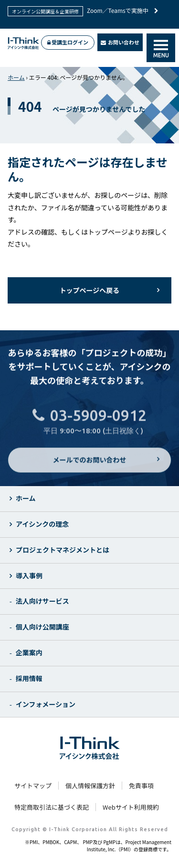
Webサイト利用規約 (131, 807)
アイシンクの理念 (42, 524)
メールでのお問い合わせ (90, 466)
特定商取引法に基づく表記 (52, 807)
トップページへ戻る (90, 290)
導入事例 (29, 575)
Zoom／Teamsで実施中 (123, 10)
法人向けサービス (42, 601)
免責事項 (141, 786)
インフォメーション (46, 704)
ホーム (16, 77)
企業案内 (29, 652)
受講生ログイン (68, 42)
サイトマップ (33, 786)
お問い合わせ (120, 42)
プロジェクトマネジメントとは (63, 550)
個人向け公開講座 (42, 627)
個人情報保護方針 (90, 786)
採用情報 (29, 678)
